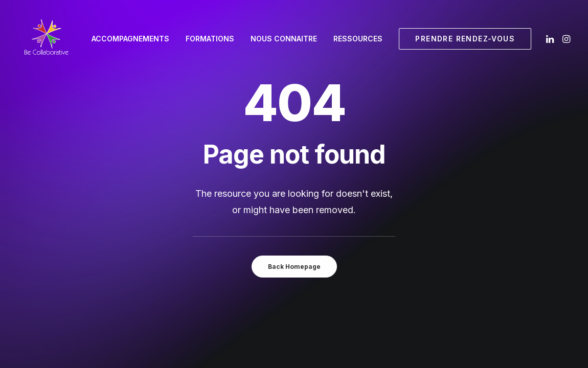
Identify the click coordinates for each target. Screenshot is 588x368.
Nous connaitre (284, 39)
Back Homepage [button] (294, 267)
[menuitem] (130, 39)
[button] (551, 39)
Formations (210, 39)
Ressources (358, 39)
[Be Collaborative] (46, 39)
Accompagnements (130, 39)
